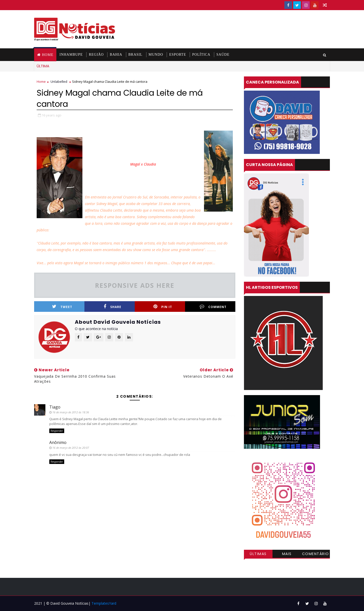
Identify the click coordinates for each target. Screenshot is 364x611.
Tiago (55, 407)
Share (112, 307)
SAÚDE (223, 55)
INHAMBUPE (71, 55)
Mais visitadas (287, 555)
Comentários (316, 555)
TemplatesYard (104, 603)
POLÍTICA (201, 55)
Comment (213, 307)
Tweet (62, 307)
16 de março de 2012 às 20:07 (71, 448)
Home (48, 55)
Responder (57, 431)
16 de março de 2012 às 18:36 (71, 412)
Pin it (163, 307)
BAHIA (116, 55)
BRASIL (135, 55)
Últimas (258, 554)
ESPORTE (178, 55)
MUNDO (156, 55)
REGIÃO (96, 55)
